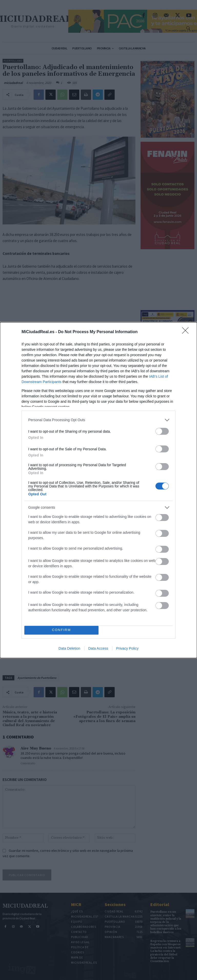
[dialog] (98, 490)
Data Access (98, 648)
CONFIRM (61, 630)
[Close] (187, 332)
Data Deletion (69, 648)
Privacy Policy (127, 648)
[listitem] (98, 420)
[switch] (162, 431)
